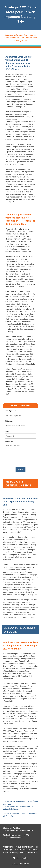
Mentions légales (20, 858)
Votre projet (9, 441)
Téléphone (9, 421)
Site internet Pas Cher (11, 828)
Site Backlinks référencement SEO (16, 835)
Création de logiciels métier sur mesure (18, 830)
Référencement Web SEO (13, 838)
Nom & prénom (10, 411)
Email (7, 431)
